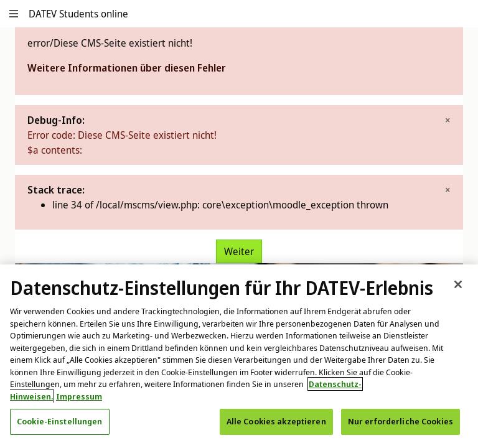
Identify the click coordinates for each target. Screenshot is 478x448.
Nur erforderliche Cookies (401, 421)
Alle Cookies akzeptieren (276, 421)
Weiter (239, 251)
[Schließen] (458, 284)
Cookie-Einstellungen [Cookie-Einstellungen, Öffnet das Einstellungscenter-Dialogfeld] (60, 421)
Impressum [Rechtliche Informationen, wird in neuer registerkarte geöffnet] (79, 396)
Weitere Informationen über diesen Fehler (127, 68)
